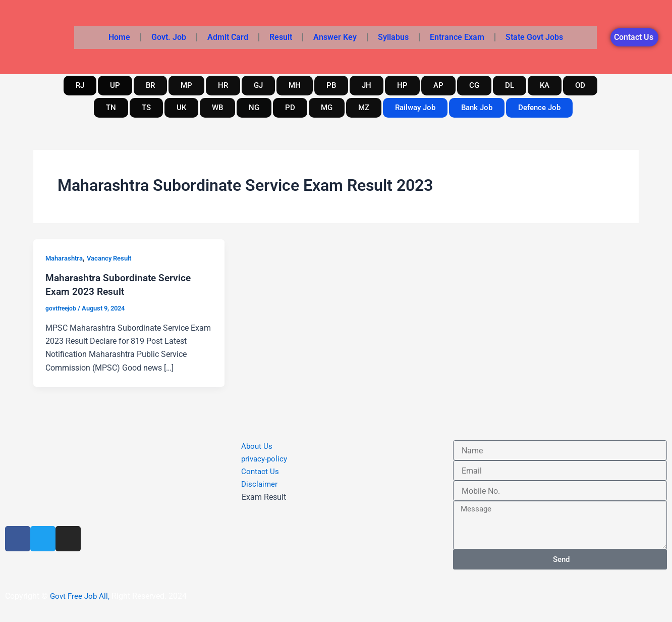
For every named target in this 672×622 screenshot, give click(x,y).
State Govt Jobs (534, 37)
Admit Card (228, 37)
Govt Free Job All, (81, 596)
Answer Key (335, 37)
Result (281, 37)
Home (119, 37)
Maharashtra (66, 258)
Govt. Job (169, 37)
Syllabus (393, 37)
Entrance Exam (457, 37)
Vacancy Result (116, 258)
